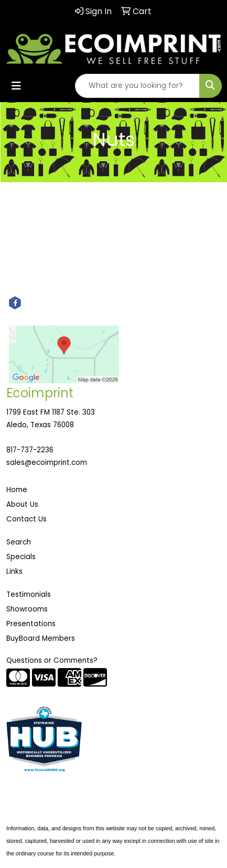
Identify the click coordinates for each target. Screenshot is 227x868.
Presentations (31, 624)
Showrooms (27, 609)
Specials (21, 557)
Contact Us (26, 519)
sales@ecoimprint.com (47, 463)
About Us (22, 504)
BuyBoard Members (41, 638)
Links (14, 571)
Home (17, 490)
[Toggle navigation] (16, 86)
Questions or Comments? (52, 660)
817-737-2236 (30, 450)
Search (19, 542)
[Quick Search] (137, 86)
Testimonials (29, 594)
